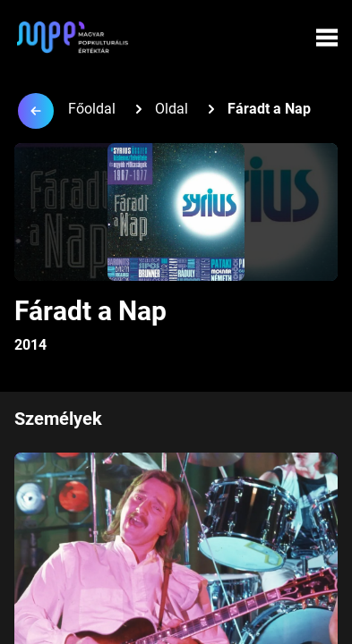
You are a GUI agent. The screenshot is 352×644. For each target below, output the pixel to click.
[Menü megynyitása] (327, 38)
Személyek (58, 419)
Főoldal (92, 109)
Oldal (172, 109)
